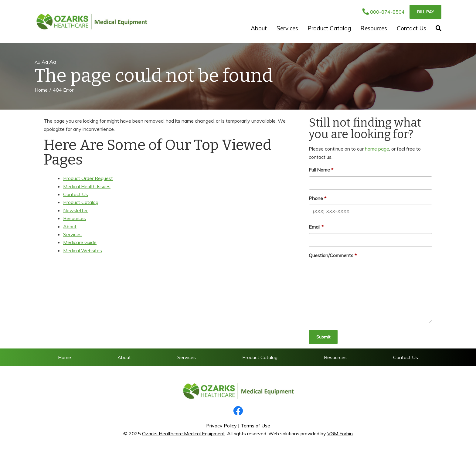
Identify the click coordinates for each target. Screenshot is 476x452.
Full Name (319, 170)
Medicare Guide (80, 242)
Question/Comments (331, 255)
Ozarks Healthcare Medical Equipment (184, 433)
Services (287, 28)
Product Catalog (329, 28)
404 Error (63, 90)
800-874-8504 (384, 12)
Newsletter (75, 210)
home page (377, 149)
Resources (374, 28)
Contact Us (411, 28)
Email (314, 227)
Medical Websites (83, 250)
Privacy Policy (221, 426)
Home (41, 90)
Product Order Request (88, 178)
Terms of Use (255, 426)
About (259, 28)
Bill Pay (426, 12)
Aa (37, 62)
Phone (316, 198)
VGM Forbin (340, 433)
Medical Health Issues (87, 186)
